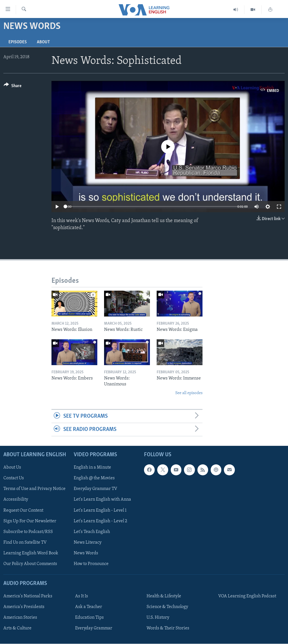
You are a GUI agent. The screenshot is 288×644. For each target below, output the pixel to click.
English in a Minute (92, 468)
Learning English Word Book (31, 553)
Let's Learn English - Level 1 (100, 510)
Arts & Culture (17, 629)
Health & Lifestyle (164, 596)
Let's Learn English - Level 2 (100, 521)
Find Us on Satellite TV (25, 543)
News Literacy (88, 543)
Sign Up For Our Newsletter (30, 521)
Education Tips (89, 618)
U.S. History (158, 618)
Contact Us (14, 478)
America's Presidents (24, 607)
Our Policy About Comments (30, 564)
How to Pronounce (91, 564)
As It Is (82, 596)
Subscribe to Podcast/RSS (28, 532)
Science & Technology (167, 607)
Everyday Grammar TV (95, 489)
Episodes (18, 42)
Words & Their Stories (168, 629)
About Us (12, 468)
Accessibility (16, 500)
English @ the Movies (94, 478)
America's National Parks (28, 596)
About (43, 42)
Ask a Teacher (89, 607)
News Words (86, 553)
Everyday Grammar (94, 629)
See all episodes (189, 393)
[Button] (13, 87)
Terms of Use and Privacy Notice (34, 489)
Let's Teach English (92, 532)
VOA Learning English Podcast (247, 596)
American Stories (20, 618)
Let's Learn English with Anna (102, 500)
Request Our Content (23, 510)
